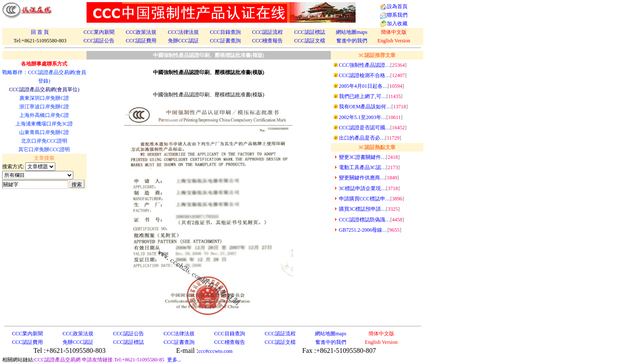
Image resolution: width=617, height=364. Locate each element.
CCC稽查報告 (267, 41)
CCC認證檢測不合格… (365, 75)
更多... (174, 360)
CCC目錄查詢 (225, 32)
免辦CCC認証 (183, 41)
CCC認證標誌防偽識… (365, 220)
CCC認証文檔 (310, 41)
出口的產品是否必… (362, 138)
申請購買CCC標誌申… (365, 199)
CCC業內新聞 (99, 32)
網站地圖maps (352, 32)
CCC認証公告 (99, 41)
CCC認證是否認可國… (365, 128)
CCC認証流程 (267, 32)
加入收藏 (397, 24)
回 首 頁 (40, 32)
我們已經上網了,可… (363, 96)
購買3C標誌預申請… (362, 209)
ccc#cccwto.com (216, 351)
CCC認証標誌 (310, 32)
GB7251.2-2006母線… (363, 230)
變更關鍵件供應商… (362, 178)
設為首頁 (397, 6)
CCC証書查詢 (225, 41)
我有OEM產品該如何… (365, 107)
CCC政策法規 (141, 32)
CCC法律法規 (183, 32)
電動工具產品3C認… (362, 167)
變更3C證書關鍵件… (362, 157)
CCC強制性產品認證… (365, 65)
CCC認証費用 (141, 41)
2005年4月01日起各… (363, 86)
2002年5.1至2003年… (363, 117)
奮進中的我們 (352, 41)
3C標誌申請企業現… (362, 188)
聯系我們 (397, 15)
